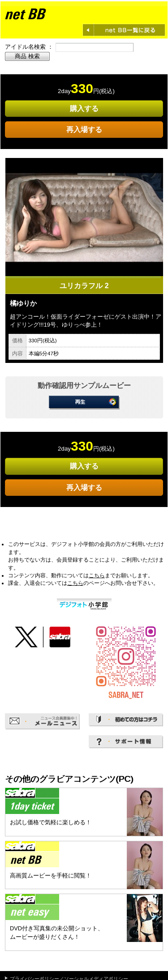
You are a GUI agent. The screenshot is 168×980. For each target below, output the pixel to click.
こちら (97, 575)
